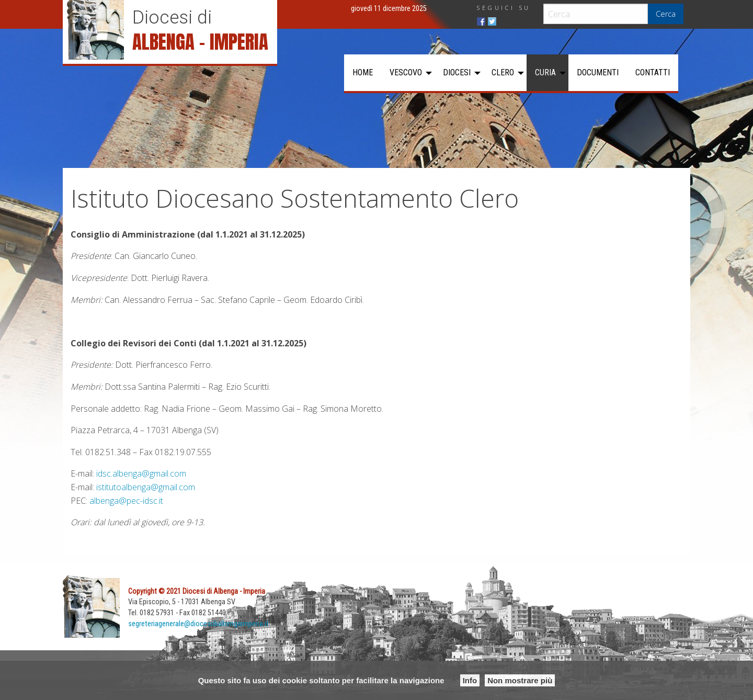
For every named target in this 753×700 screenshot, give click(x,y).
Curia (545, 72)
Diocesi (457, 72)
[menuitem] (363, 73)
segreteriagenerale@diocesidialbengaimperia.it (198, 624)
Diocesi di (172, 17)
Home (363, 72)
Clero (503, 72)
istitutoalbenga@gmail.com (146, 487)
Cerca (666, 14)
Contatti (653, 72)
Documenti (598, 72)
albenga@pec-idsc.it (126, 501)
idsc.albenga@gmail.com (141, 473)
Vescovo (406, 72)
